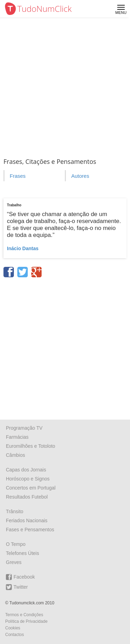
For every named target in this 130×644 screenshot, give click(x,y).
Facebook (20, 577)
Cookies (13, 628)
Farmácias (17, 437)
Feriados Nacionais (27, 520)
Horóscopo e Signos (28, 479)
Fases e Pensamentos (30, 530)
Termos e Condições (24, 615)
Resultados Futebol (27, 497)
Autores (80, 176)
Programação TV (24, 428)
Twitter (17, 587)
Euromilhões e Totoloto (31, 446)
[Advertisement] (65, 86)
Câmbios (15, 455)
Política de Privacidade (26, 621)
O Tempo (16, 544)
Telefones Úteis (23, 553)
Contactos (15, 635)
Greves (14, 562)
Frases (18, 176)
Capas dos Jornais (26, 470)
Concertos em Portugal (31, 488)
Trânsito (15, 511)
